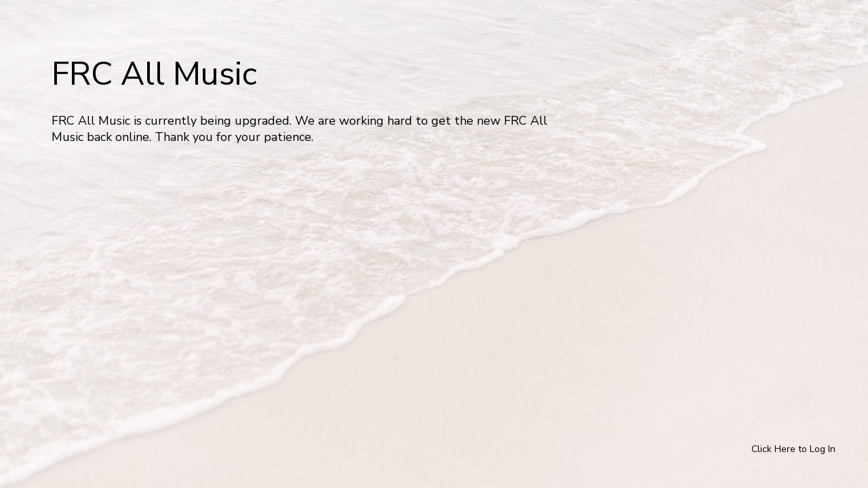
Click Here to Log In (793, 449)
